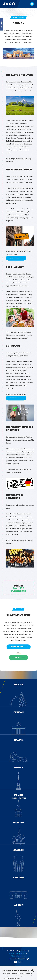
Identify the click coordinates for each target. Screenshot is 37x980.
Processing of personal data (17, 953)
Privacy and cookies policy (19, 956)
